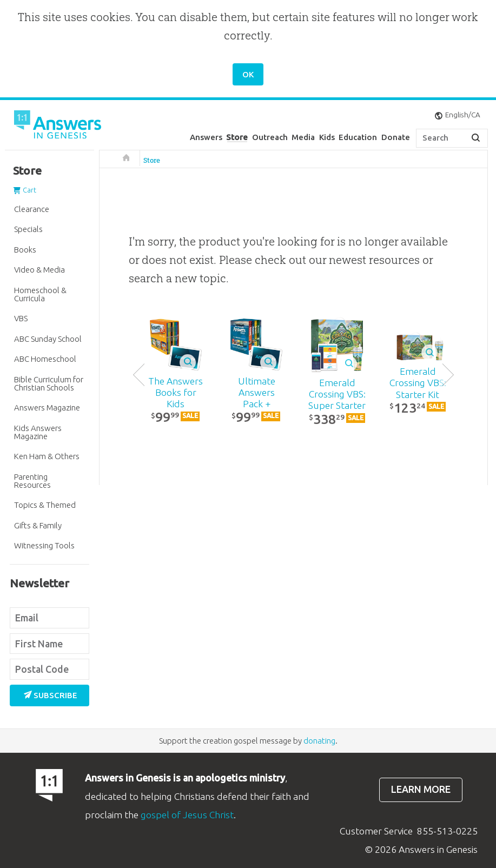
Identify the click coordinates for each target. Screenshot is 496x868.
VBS (21, 318)
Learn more (421, 789)
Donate (396, 137)
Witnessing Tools (44, 545)
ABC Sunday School (48, 339)
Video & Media (39, 270)
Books (25, 250)
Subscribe (51, 695)
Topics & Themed (45, 505)
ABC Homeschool (45, 359)
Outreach (270, 137)
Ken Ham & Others (47, 456)
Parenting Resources (32, 481)
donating (319, 741)
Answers (206, 137)
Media (303, 137)
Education (358, 137)
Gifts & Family (38, 525)
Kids (327, 137)
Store (237, 137)
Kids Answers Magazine (38, 432)
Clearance (32, 209)
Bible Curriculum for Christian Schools (49, 383)
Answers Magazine (47, 408)
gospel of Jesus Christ (187, 815)
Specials (28, 229)
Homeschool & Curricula (40, 294)
